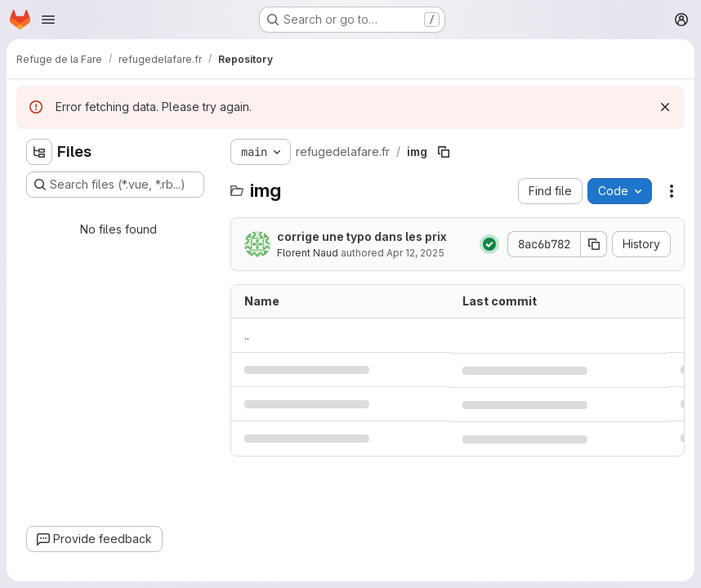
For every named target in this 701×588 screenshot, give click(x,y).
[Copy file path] (444, 152)
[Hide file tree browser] (39, 152)
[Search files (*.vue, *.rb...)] (115, 185)
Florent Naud (308, 253)
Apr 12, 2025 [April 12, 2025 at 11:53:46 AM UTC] (415, 253)
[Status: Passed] (489, 244)
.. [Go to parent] (247, 335)
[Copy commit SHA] (594, 244)
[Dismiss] (665, 107)
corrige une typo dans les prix (362, 236)
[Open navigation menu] (48, 20)
